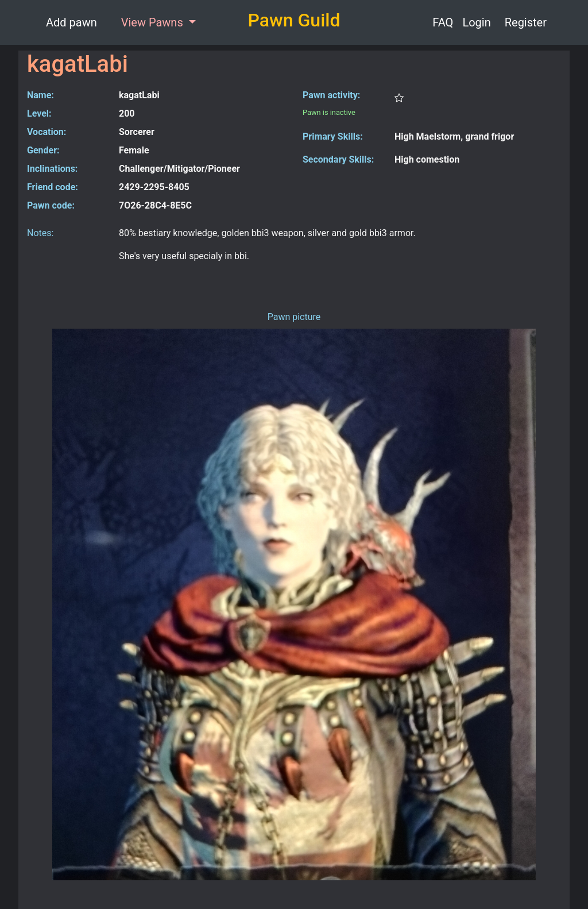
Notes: (40, 233)
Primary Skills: (333, 136)
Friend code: (53, 187)
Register (526, 22)
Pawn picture (294, 317)
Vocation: (47, 132)
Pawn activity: (331, 95)
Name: (40, 95)
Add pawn (71, 22)
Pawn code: (51, 205)
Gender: (43, 150)
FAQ (443, 22)
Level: (39, 113)
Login (476, 22)
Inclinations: (52, 169)
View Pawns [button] (154, 22)
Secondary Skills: (338, 159)
